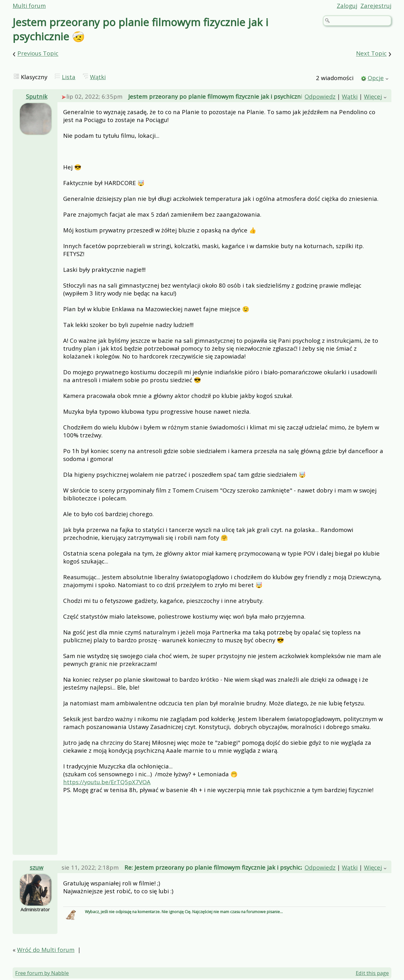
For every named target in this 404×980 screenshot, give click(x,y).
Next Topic (371, 53)
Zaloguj (347, 6)
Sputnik (37, 96)
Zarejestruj (376, 6)
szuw (36, 867)
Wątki (98, 77)
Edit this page (372, 973)
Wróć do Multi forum (46, 950)
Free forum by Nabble (42, 973)
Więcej (373, 96)
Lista (69, 77)
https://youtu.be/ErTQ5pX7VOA (107, 782)
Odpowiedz (320, 96)
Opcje (376, 78)
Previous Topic (38, 53)
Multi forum (29, 6)
